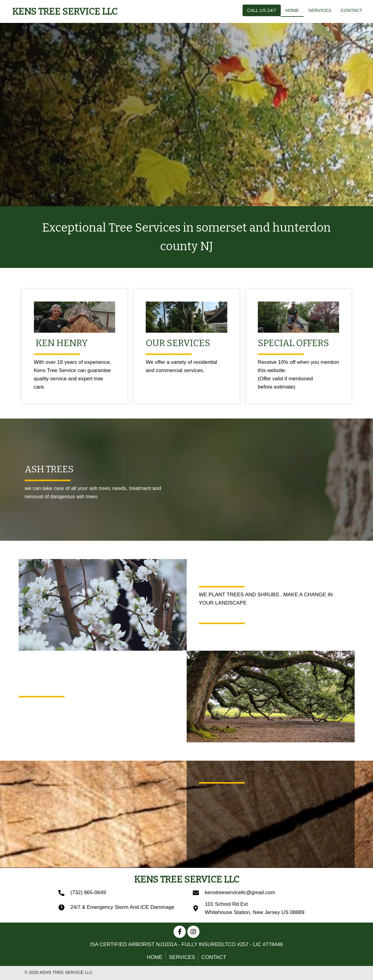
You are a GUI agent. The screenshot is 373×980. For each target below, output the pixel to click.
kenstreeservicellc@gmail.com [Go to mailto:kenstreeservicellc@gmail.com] (240, 892)
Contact (214, 957)
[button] (33, 164)
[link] (262, 10)
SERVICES (182, 957)
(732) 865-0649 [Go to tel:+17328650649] (88, 892)
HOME (155, 957)
